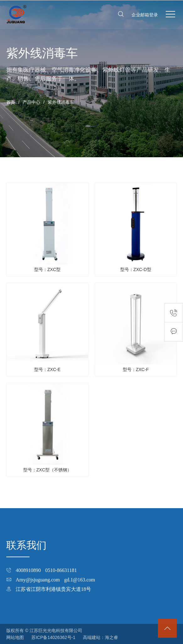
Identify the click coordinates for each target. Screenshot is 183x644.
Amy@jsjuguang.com (38, 580)
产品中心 (31, 102)
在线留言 (174, 332)
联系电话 (174, 313)
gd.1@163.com (80, 580)
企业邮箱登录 (145, 15)
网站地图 (15, 637)
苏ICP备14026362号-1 (53, 637)
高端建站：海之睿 (100, 637)
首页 (11, 102)
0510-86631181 (61, 570)
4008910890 (28, 570)
